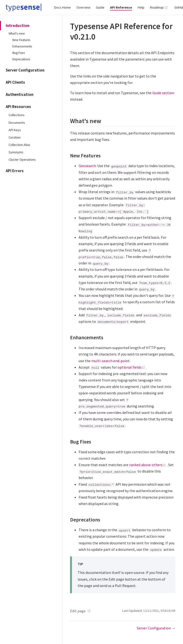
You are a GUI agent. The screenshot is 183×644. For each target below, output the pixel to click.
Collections (17, 115)
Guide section (163, 93)
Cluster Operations (22, 160)
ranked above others (148, 465)
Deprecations (21, 59)
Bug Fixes (19, 53)
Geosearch (87, 166)
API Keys (15, 130)
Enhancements (22, 46)
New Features (21, 40)
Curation (15, 137)
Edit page (78, 611)
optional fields (132, 367)
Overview (83, 7)
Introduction (18, 26)
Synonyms (16, 152)
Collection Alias (19, 145)
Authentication (20, 95)
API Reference (121, 7)
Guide (100, 7)
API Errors (15, 171)
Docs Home (62, 7)
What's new (17, 33)
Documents (17, 123)
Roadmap (159, 7)
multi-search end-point (110, 361)
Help (141, 7)
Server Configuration (25, 70)
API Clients (15, 82)
